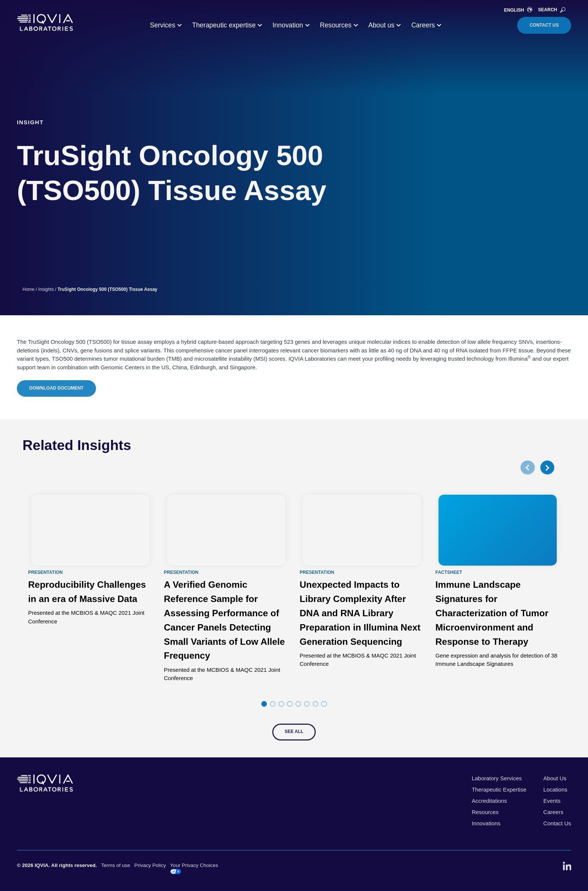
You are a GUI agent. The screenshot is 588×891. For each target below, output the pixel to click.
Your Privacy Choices (194, 868)
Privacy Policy (150, 865)
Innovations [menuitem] (486, 823)
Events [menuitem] (552, 801)
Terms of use (116, 865)
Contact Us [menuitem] (557, 823)
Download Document (56, 388)
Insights (46, 289)
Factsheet (449, 573)
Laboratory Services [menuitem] (497, 778)
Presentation (45, 573)
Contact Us (544, 25)
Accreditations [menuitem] (489, 801)
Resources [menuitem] (485, 812)
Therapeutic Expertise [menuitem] (499, 789)
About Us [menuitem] (555, 778)
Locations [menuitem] (555, 789)
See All (294, 731)
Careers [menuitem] (553, 812)
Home (28, 289)
